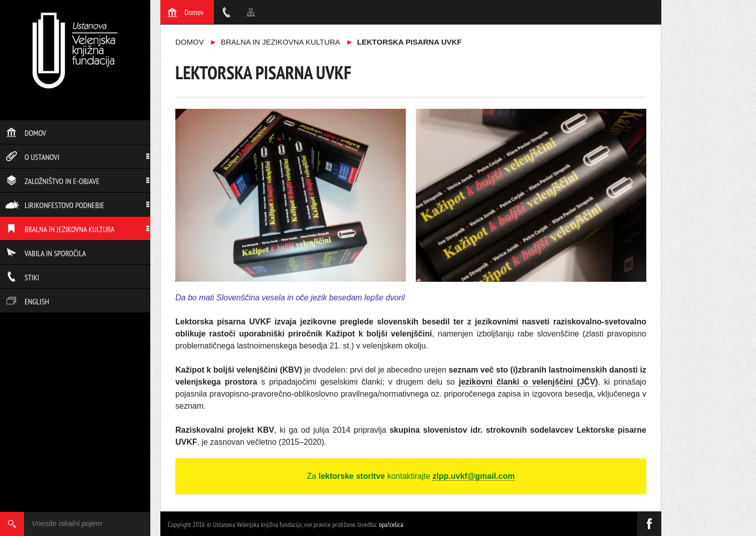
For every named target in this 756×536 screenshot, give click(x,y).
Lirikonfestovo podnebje (55, 205)
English (27, 301)
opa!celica (391, 524)
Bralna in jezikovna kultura (60, 229)
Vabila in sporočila (46, 253)
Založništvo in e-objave (53, 181)
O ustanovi (32, 157)
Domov (26, 133)
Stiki (22, 277)
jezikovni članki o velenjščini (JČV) (529, 382)
